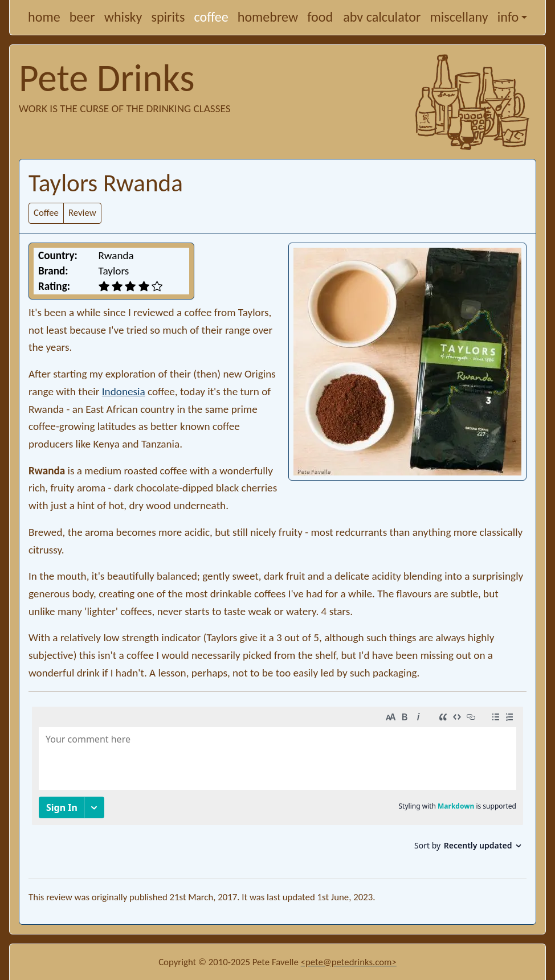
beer (82, 17)
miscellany (459, 17)
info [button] (508, 17)
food (320, 17)
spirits (168, 17)
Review (82, 213)
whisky (123, 17)
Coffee (46, 213)
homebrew (268, 17)
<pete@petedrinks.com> (349, 962)
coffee (211, 17)
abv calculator (382, 17)
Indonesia (124, 391)
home (44, 17)
